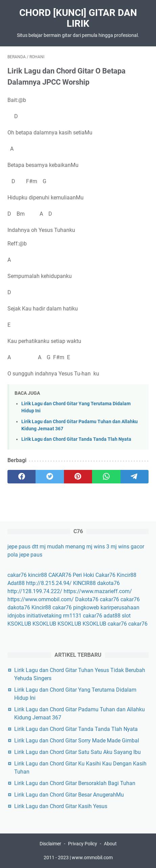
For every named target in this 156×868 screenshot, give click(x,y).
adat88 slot (117, 616)
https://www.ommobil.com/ (41, 599)
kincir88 (38, 575)
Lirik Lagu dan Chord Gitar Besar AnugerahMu (69, 795)
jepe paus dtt (23, 547)
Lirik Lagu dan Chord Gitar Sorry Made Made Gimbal (77, 741)
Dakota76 (87, 599)
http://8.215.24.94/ (49, 583)
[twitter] (50, 477)
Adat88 (16, 583)
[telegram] (135, 477)
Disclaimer (50, 844)
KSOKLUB (19, 624)
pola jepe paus (25, 555)
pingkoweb (86, 607)
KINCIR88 (84, 583)
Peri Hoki (83, 575)
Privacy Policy (83, 844)
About (110, 844)
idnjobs (16, 616)
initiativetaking (44, 616)
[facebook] (21, 477)
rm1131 (72, 616)
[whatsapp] (106, 477)
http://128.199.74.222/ (35, 591)
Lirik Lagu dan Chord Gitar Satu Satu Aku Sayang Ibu (77, 752)
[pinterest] (78, 477)
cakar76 (17, 575)
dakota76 (108, 583)
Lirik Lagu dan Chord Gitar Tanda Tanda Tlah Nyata (76, 439)
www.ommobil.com (92, 858)
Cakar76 (105, 575)
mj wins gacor (127, 547)
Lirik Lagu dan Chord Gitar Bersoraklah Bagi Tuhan (75, 783)
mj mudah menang (62, 547)
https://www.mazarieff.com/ (98, 591)
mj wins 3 (98, 547)
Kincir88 (127, 575)
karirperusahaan (120, 607)
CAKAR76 (60, 575)
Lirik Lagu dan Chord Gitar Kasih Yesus (61, 806)
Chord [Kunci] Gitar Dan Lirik (78, 18)
